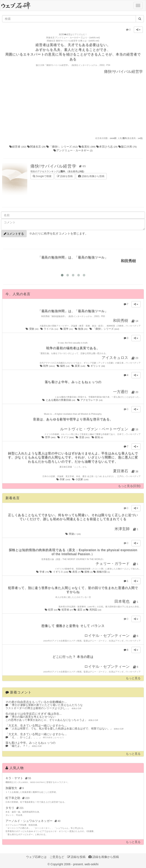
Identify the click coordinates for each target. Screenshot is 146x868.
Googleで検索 (42, 176)
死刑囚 (94, 610)
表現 (75, 572)
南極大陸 (102, 572)
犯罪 (51, 610)
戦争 (48, 366)
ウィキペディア (133, 326)
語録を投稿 (65, 176)
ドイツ (66, 437)
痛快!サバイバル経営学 (59, 166)
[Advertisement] (73, 105)
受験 (32, 329)
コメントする (14, 234)
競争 (67, 329)
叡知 (98, 437)
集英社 (87, 147)
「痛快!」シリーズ (62, 147)
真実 (79, 366)
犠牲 (63, 366)
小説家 (80, 479)
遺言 (80, 610)
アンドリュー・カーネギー (73, 150)
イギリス (59, 572)
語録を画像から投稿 (91, 176)
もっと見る (133, 678)
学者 (43, 572)
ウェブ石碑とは (36, 857)
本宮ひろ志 (107, 147)
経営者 (18, 147)
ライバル (49, 329)
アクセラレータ (90, 400)
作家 (63, 479)
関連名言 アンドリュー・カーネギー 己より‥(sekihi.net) (73, 38)
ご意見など (57, 857)
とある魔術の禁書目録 (59, 400)
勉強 (81, 329)
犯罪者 (66, 610)
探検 (87, 572)
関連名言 (37, 147)
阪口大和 (128, 147)
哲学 (49, 437)
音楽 (83, 437)
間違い (73, 534)
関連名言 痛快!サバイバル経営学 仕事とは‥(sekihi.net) (73, 41)
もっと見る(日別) (129, 486)
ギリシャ (96, 366)
